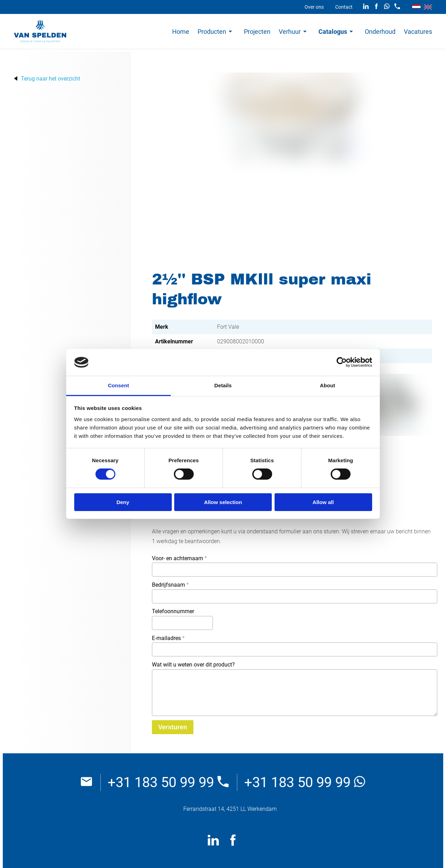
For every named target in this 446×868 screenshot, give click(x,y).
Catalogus (333, 32)
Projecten (257, 32)
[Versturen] (173, 727)
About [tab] (328, 385)
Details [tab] (223, 385)
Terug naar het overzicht (51, 79)
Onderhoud (380, 32)
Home (181, 32)
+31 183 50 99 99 (168, 782)
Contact (344, 7)
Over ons (314, 7)
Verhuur (290, 32)
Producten (212, 32)
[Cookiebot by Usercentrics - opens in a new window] (342, 362)
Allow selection (223, 502)
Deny (123, 502)
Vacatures (418, 32)
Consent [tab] (119, 385)
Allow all (323, 502)
